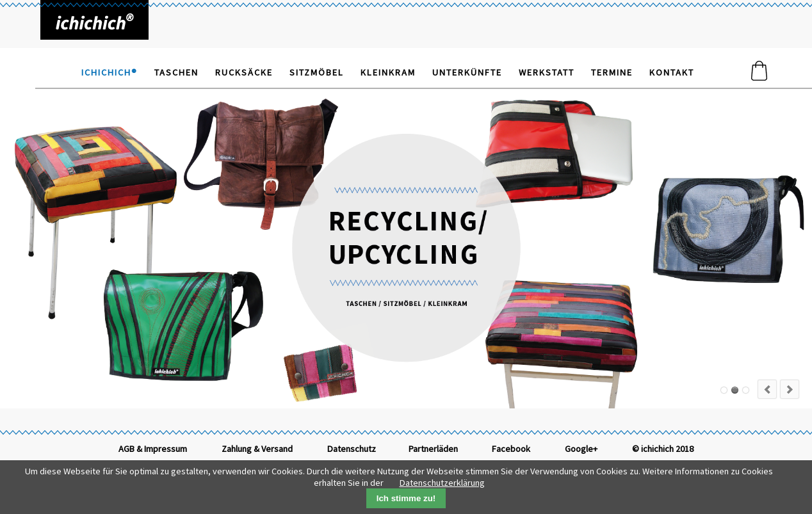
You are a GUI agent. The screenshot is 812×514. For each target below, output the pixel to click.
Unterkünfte (467, 72)
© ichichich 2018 (663, 449)
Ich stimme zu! (406, 498)
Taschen (176, 72)
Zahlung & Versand (257, 449)
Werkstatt (547, 72)
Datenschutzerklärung (442, 483)
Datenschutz (352, 449)
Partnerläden (433, 449)
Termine (612, 72)
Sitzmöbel (317, 72)
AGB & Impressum (153, 449)
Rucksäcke (244, 72)
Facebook (511, 449)
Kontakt (672, 72)
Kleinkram (388, 72)
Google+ (581, 449)
